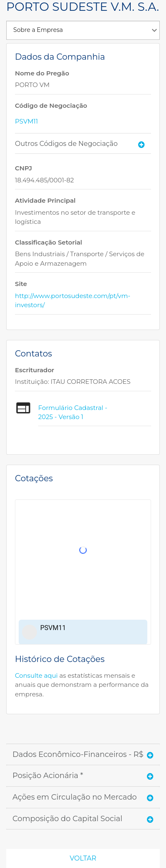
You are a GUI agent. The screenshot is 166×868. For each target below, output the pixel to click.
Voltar (83, 858)
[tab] (83, 144)
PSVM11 (26, 121)
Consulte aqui (36, 675)
